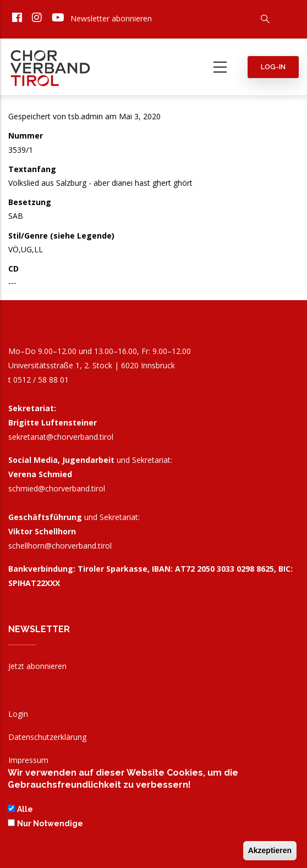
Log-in (273, 67)
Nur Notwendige (50, 826)
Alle (25, 811)
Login (18, 714)
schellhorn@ (60, 546)
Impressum (28, 760)
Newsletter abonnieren (111, 18)
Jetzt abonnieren (37, 666)
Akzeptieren (270, 853)
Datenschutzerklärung (47, 737)
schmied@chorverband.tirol (57, 488)
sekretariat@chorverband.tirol (61, 437)
